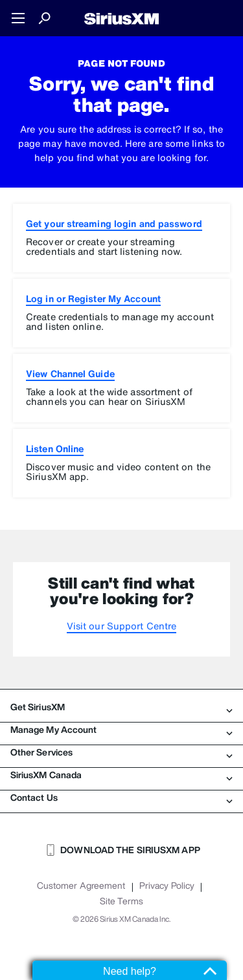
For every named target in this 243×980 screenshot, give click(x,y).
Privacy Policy (167, 886)
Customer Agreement (81, 886)
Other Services (121, 752)
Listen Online (55, 449)
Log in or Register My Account (93, 299)
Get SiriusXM (121, 707)
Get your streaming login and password (114, 223)
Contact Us (121, 798)
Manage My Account (121, 730)
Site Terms (121, 901)
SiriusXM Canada (121, 775)
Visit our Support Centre (121, 626)
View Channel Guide (70, 374)
